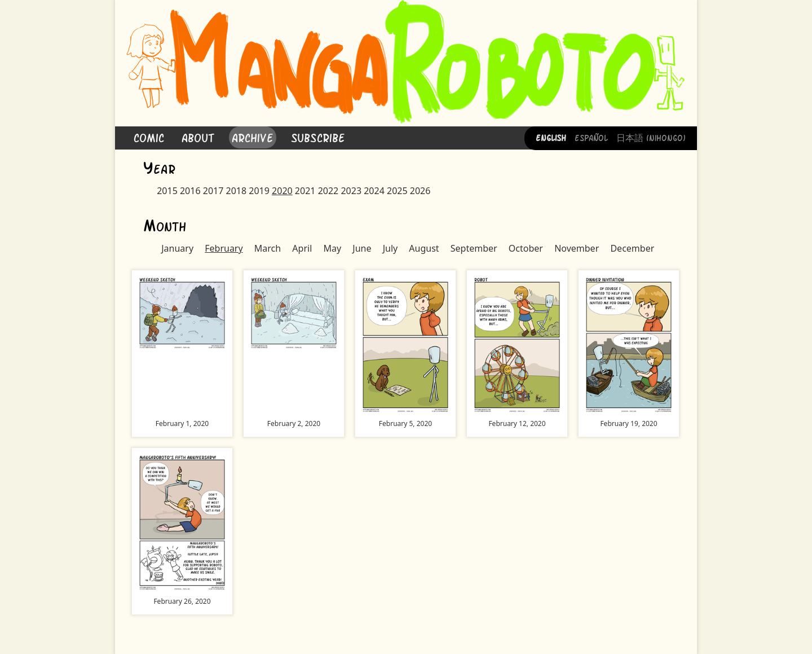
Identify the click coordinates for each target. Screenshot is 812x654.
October (526, 248)
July (390, 248)
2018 (237, 191)
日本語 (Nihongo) (651, 137)
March (268, 248)
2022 (328, 191)
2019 (259, 191)
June (362, 248)
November (577, 248)
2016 (190, 191)
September (474, 248)
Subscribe (318, 137)
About (198, 137)
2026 (420, 191)
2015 (167, 191)
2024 (374, 191)
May (332, 248)
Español (591, 137)
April (302, 248)
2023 (351, 191)
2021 (305, 191)
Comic (149, 137)
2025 (397, 191)
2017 (213, 191)
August (424, 248)
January (177, 248)
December (632, 248)
